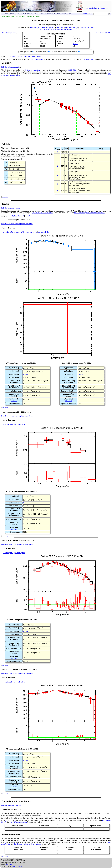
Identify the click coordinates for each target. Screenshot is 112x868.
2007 (70, 70)
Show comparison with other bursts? (65, 52)
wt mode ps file (8, 232)
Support (19, 14)
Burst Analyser (35, 28)
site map (85, 14)
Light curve (60, 28)
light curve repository (32, 70)
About (12, 14)
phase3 (22, 216)
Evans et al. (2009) (36, 59)
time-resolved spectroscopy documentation (89, 213)
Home (6, 14)
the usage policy (89, 59)
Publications (62, 14)
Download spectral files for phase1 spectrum (17, 224)
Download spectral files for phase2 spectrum (17, 416)
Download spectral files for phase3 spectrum (17, 544)
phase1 (10, 216)
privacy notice (17, 866)
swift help (9, 864)
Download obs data (86, 28)
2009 (75, 70)
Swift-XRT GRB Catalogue (23, 16)
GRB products (10, 16)
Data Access (28, 14)
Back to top (5, 197)
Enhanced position (48, 28)
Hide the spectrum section (10, 208)
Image (76, 28)
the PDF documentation (18, 822)
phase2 (16, 216)
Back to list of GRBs (103, 33)
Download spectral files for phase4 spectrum (17, 674)
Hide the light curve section (11, 67)
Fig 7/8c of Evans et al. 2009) (42, 213)
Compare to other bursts (32, 56)
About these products (9, 33)
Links (70, 14)
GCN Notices (55, 29)
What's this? (14, 401)
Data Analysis (39, 14)
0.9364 (75, 44)
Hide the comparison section (11, 805)
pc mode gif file (43, 232)
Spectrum (69, 28)
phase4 (27, 216)
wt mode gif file (20, 232)
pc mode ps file (31, 232)
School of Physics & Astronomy (97, 8)
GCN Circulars (66, 29)
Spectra (20, 56)
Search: (91, 14)
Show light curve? (26, 52)
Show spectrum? (42, 52)
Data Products (50, 14)
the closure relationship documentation (27, 844)
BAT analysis (45, 29)
